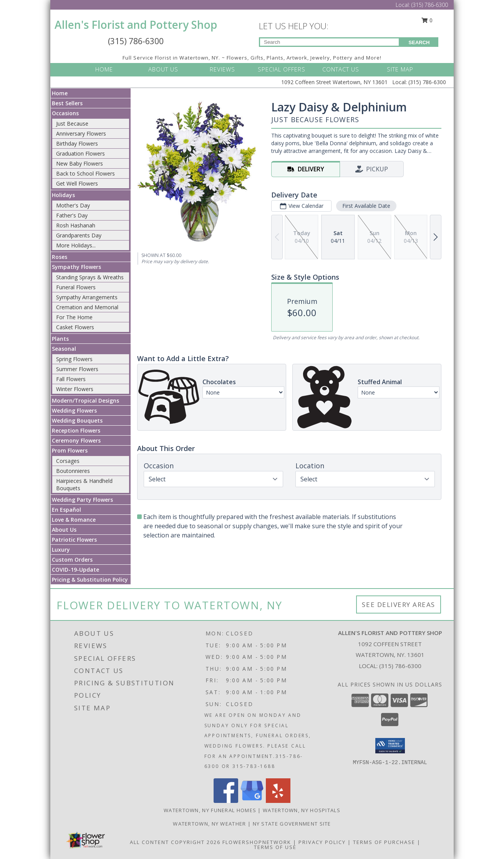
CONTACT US (341, 69)
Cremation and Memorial (87, 307)
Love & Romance (74, 520)
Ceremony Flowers (76, 440)
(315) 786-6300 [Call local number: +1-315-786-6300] (400, 666)
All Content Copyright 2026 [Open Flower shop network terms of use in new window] (175, 842)
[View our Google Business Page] (252, 801)
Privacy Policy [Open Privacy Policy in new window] (322, 842)
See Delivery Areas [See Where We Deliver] (399, 604)
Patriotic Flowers (74, 540)
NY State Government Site (292, 824)
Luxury (61, 550)
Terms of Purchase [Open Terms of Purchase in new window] (384, 842)
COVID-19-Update (75, 570)
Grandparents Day (79, 235)
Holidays (63, 195)
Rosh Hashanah (76, 225)
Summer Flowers (77, 369)
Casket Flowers (75, 327)
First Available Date (366, 206)
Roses (60, 257)
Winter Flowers (75, 389)
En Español (66, 510)
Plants (60, 339)
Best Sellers (67, 103)
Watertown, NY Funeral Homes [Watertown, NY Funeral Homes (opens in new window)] (210, 810)
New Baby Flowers (80, 163)
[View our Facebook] (226, 801)
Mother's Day (73, 205)
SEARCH (419, 42)
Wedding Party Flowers (82, 500)
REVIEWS (222, 69)
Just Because (72, 124)
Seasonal (64, 349)
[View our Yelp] (278, 801)
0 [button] (427, 20)
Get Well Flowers (77, 183)
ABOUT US (163, 69)
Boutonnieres (73, 471)
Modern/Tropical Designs (85, 400)
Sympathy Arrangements (87, 297)
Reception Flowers (76, 430)
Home (60, 93)
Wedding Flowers (74, 410)
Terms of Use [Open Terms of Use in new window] (275, 847)
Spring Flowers (74, 359)
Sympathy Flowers (76, 267)
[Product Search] (329, 42)
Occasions (65, 113)
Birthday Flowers (77, 143)
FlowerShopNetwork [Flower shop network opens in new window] (257, 842)
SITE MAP (400, 69)
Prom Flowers (70, 450)
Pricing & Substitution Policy (90, 580)
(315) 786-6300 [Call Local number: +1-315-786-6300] (430, 5)
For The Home (74, 317)
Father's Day (72, 215)
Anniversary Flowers (81, 133)
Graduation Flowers (80, 153)
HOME (104, 69)
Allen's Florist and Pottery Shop (136, 25)
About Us (64, 530)
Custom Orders (72, 560)
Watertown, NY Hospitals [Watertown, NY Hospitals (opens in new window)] (302, 810)
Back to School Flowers (85, 173)
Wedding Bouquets (77, 420)
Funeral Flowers (76, 287)
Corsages (68, 461)
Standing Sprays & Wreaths (90, 277)
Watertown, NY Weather (209, 824)
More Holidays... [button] (76, 245)
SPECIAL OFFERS (282, 69)
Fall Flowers (71, 379)
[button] (390, 746)
